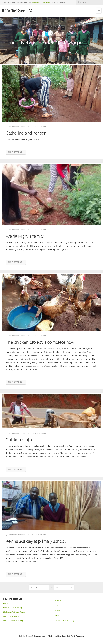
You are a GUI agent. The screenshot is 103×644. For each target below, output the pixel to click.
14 (47, 587)
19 (66, 587)
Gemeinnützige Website (44, 636)
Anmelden (80, 636)
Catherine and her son (26, 133)
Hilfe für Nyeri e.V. (17, 11)
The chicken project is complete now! (40, 342)
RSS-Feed (71, 636)
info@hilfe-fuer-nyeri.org (41, 2)
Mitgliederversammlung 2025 (15, 621)
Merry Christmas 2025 (12, 616)
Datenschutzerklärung (64, 620)
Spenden (58, 615)
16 (56, 587)
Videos (58, 610)
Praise (6, 603)
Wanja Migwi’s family (25, 236)
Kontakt (58, 600)
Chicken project (20, 440)
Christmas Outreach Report (14, 612)
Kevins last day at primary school (36, 541)
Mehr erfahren (16, 152)
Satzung (58, 606)
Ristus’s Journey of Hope (13, 608)
